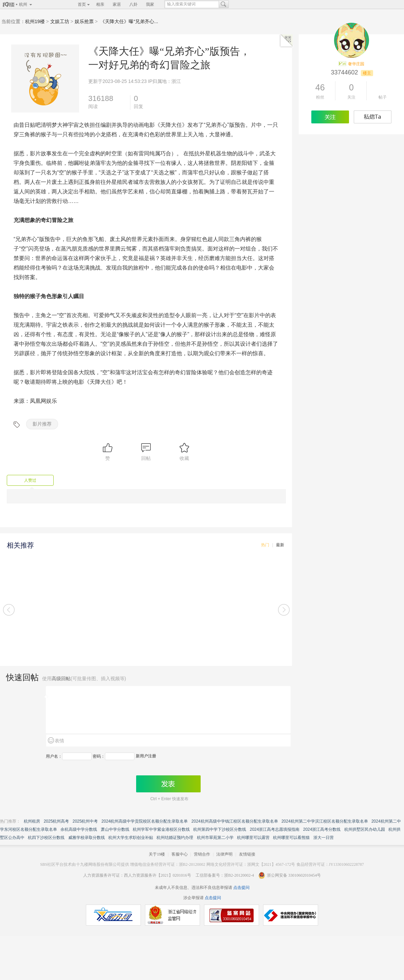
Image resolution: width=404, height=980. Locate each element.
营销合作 (202, 854)
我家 (150, 4)
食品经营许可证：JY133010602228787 (330, 864)
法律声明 (224, 854)
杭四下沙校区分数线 (46, 838)
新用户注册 (146, 756)
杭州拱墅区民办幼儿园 (365, 829)
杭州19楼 (35, 21)
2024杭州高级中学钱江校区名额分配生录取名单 (235, 821)
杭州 (23, 4)
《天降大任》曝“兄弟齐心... (129, 21)
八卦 (133, 4)
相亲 (100, 4)
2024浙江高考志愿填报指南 (275, 829)
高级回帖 (61, 678)
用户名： (54, 756)
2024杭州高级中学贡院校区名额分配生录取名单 (145, 821)
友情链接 (247, 854)
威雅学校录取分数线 (87, 838)
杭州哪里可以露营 (253, 838)
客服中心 (180, 854)
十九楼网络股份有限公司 (98, 864)
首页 (82, 4)
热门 (265, 545)
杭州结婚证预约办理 (175, 838)
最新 (280, 545)
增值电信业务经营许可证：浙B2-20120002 (168, 864)
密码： (99, 756)
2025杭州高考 (57, 821)
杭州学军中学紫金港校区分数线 (161, 829)
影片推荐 (42, 424)
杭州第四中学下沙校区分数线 (220, 829)
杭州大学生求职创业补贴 (131, 838)
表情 (59, 741)
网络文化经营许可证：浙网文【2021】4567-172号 (251, 864)
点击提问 (241, 888)
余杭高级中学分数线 (79, 829)
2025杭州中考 (85, 821)
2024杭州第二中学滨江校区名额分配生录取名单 (325, 821)
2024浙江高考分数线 (322, 829)
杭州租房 (32, 821)
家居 (117, 4)
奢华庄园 (356, 64)
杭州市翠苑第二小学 (215, 838)
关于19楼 (157, 854)
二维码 (287, 41)
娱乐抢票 (84, 21)
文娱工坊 (60, 21)
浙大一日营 (324, 838)
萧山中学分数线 (115, 829)
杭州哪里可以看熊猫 (291, 838)
